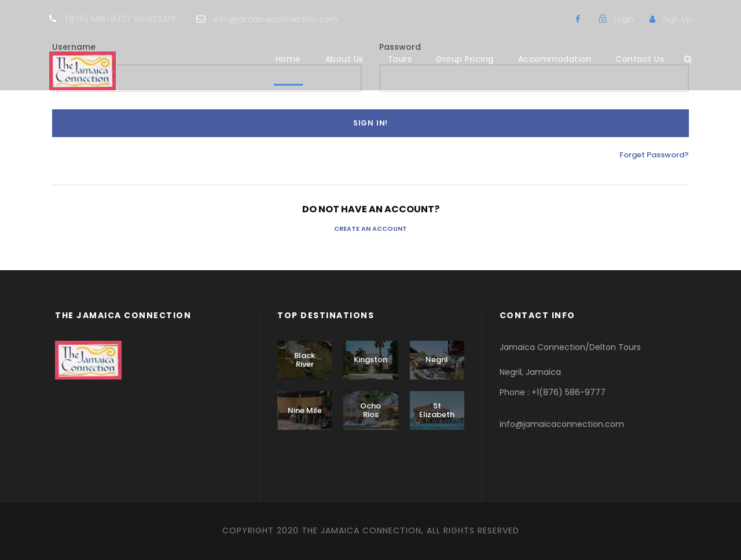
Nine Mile (305, 410)
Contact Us (640, 59)
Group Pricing (465, 59)
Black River (305, 360)
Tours (400, 59)
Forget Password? (654, 155)
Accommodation (555, 59)
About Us (344, 59)
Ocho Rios (370, 410)
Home (288, 59)
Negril (437, 360)
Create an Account (370, 229)
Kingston (370, 360)
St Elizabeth (437, 410)
